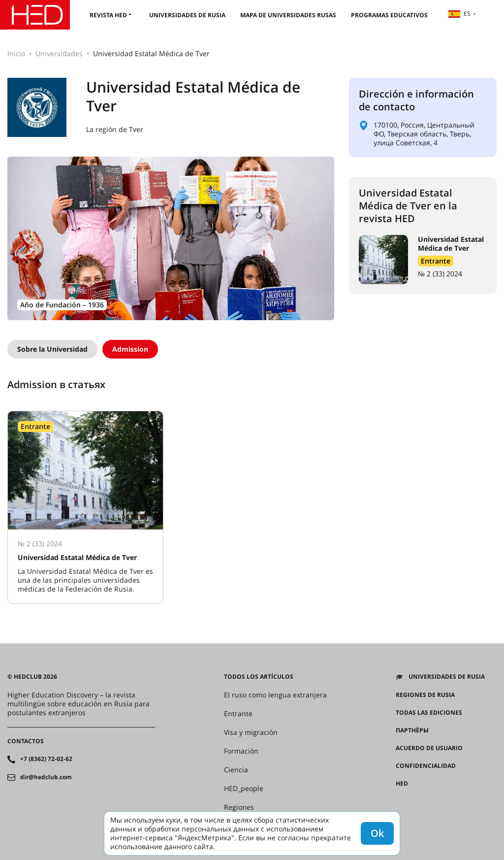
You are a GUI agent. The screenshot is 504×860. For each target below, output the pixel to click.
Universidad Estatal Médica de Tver (451, 244)
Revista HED (108, 15)
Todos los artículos (259, 677)
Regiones (239, 807)
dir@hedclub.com (46, 777)
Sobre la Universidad (52, 349)
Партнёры (412, 730)
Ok (377, 833)
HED (402, 784)
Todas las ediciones (429, 713)
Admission (130, 349)
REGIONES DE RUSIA (425, 695)
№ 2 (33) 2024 (440, 274)
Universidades (59, 53)
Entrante (436, 261)
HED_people (244, 789)
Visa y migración (251, 732)
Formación (241, 751)
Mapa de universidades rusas (288, 15)
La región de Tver (115, 130)
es (459, 14)
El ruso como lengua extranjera (275, 695)
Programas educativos (389, 15)
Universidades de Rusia (187, 15)
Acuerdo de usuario (429, 748)
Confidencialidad (426, 766)
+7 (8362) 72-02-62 (46, 759)
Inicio (16, 53)
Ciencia (236, 770)
